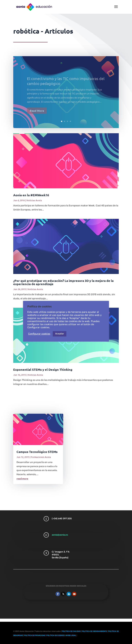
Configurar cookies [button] (39, 334)
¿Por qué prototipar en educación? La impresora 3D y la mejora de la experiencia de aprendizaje (63, 282)
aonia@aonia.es (60, 528)
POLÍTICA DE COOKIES (55, 635)
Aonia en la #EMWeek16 (31, 195)
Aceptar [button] (60, 334)
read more (22, 478)
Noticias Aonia (34, 200)
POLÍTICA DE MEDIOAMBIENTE (94, 631)
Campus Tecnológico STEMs (37, 452)
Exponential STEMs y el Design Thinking (43, 369)
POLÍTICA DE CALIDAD (71, 631)
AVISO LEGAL (71, 635)
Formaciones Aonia (41, 457)
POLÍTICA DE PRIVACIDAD (35, 635)
